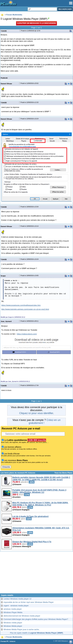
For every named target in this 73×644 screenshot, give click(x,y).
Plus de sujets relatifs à (37, 633)
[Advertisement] (36, 573)
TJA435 (4, 31)
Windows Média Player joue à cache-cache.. (22, 629)
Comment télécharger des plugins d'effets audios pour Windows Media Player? (36, 619)
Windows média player (13, 623)
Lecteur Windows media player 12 (17, 599)
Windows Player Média (13, 612)
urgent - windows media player (16, 606)
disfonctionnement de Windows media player (22, 616)
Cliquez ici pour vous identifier (36, 413)
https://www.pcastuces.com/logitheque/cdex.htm (21, 305)
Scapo (3, 276)
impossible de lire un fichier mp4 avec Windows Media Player (29, 602)
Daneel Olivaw (6, 84)
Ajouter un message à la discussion (36, 23)
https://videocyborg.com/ (27, 334)
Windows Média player (13, 626)
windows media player (13, 609)
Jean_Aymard (6, 321)
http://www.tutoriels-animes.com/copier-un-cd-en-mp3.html (25, 309)
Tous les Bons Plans (63, 473)
